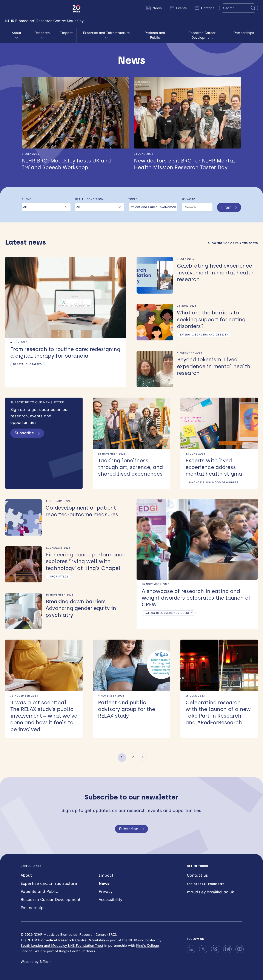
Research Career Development (202, 35)
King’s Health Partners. (78, 951)
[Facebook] (227, 949)
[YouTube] (240, 949)
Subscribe (28, 433)
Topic (133, 199)
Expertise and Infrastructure (106, 36)
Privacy (106, 891)
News (154, 8)
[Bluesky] (215, 949)
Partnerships (244, 33)
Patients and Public (155, 35)
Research (42, 36)
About (17, 36)
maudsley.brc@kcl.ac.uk (210, 892)
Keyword (188, 199)
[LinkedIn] (191, 949)
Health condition (89, 199)
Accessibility (111, 900)
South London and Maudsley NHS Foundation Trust (62, 946)
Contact (204, 8)
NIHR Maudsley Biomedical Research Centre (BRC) (36, 9)
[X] (203, 949)
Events (178, 8)
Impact (66, 33)
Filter (230, 207)
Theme (27, 199)
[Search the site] (238, 8)
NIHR (133, 940)
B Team (46, 962)
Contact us (197, 875)
